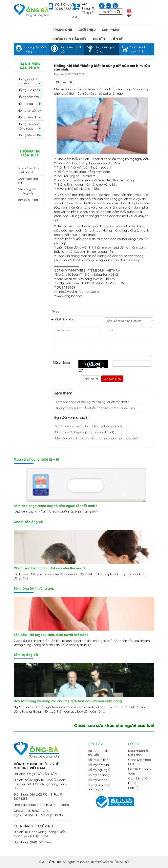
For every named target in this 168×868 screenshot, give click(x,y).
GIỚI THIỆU (87, 29)
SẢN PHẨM (111, 29)
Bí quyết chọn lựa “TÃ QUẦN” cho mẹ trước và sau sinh (95, 408)
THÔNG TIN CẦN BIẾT (70, 39)
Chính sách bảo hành (138, 49)
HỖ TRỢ (134, 744)
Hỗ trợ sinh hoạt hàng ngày (29, 126)
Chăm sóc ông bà (28, 181)
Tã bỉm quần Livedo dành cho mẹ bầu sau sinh (88, 426)
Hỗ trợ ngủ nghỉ (29, 103)
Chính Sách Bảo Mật (140, 762)
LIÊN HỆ (117, 39)
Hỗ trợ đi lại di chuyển (28, 81)
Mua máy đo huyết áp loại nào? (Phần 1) (85, 432)
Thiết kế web (100, 862)
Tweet (56, 311)
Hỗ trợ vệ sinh (27, 117)
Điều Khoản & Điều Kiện (138, 752)
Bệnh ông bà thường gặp (27, 191)
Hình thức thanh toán (139, 771)
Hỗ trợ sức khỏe (29, 90)
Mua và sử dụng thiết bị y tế (29, 170)
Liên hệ (133, 787)
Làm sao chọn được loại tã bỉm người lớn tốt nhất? (92, 402)
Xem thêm (63, 393)
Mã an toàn (61, 362)
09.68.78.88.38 (65, 9)
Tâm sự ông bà (28, 200)
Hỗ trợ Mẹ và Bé (29, 135)
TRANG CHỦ (63, 29)
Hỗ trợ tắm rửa (28, 97)
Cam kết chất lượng (138, 780)
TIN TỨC (99, 39)
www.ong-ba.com (70, 296)
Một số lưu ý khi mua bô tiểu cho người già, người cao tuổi (97, 438)
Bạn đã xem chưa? (71, 417)
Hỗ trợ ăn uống (29, 110)
